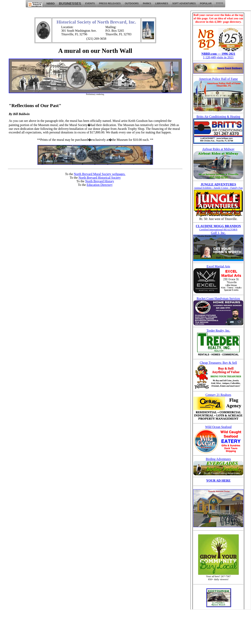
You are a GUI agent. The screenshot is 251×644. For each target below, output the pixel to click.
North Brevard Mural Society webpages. (100, 174)
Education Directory (100, 185)
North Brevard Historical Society (100, 178)
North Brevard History (100, 181)
